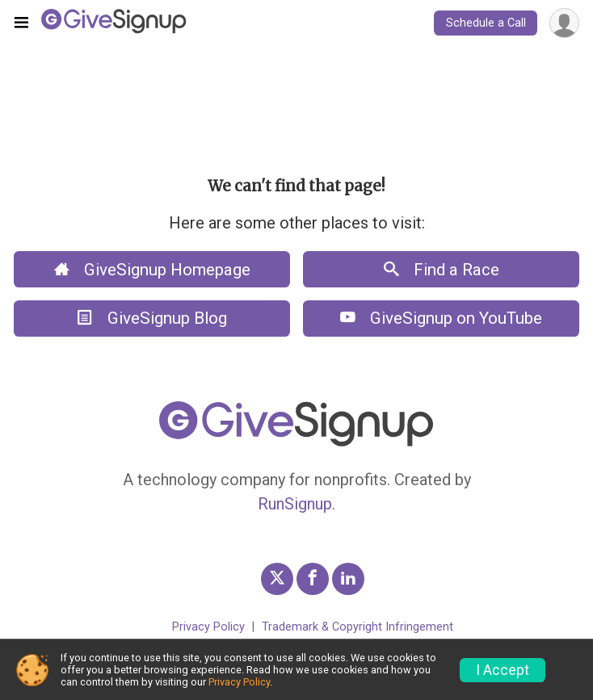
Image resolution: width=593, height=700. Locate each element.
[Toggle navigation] (21, 23)
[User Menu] (564, 23)
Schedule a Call (486, 23)
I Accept (503, 670)
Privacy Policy (208, 627)
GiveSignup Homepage (152, 270)
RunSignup (295, 504)
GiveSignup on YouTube (441, 318)
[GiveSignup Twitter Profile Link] (277, 579)
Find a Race (442, 270)
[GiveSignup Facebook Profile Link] (313, 579)
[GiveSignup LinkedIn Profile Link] (348, 579)
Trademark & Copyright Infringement (357, 627)
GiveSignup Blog (152, 318)
